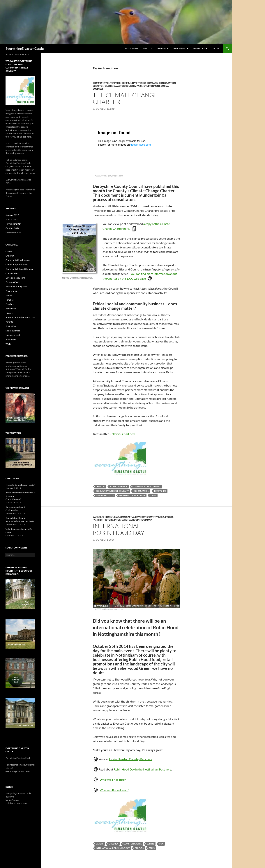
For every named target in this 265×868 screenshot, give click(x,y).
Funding (10, 304)
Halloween (11, 309)
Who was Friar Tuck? (113, 780)
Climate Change (119, 487)
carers (100, 844)
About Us (147, 48)
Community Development (146, 487)
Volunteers (11, 339)
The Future (199, 48)
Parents (9, 322)
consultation (141, 491)
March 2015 (12, 219)
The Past (161, 48)
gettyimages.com (115, 176)
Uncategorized (13, 335)
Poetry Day (11, 326)
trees (153, 495)
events (150, 844)
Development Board (15, 278)
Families (98, 520)
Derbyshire (160, 491)
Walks (8, 344)
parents (139, 848)
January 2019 (12, 215)
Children (108, 517)
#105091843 (100, 609)
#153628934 (100, 176)
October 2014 (12, 228)
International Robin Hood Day (133, 520)
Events (169, 517)
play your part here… (125, 434)
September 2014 (14, 233)
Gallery (216, 48)
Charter (100, 487)
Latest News (131, 48)
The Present (179, 48)
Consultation (167, 83)
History (108, 520)
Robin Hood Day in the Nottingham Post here (142, 769)
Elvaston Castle (103, 86)
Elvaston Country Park (128, 86)
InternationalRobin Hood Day (119, 529)
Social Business (13, 331)
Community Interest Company (140, 83)
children (113, 844)
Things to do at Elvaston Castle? (20, 485)
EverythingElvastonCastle (25, 48)
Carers (97, 517)
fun (161, 844)
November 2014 (13, 224)
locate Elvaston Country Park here (131, 759)
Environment (152, 86)
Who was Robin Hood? (114, 790)
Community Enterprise (107, 83)
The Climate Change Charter (125, 98)
